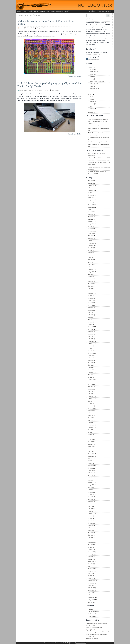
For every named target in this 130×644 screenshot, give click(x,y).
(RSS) (97, 59)
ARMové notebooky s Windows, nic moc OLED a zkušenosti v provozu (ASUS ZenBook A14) (98, 121)
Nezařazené (91, 112)
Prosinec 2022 (91, 205)
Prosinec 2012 (91, 454)
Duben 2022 (91, 214)
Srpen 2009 (91, 550)
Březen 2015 (91, 389)
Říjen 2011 (90, 487)
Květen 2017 (91, 329)
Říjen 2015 (90, 375)
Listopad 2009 (91, 542)
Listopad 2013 (91, 427)
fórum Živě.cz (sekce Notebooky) (94, 628)
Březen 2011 (91, 504)
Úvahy (38, 28)
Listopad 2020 (91, 245)
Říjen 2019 (90, 274)
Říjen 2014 (90, 401)
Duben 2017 (91, 332)
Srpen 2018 (91, 298)
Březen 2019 (91, 284)
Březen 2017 (91, 334)
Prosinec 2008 (91, 569)
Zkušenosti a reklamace (43, 90)
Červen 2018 (91, 303)
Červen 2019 (91, 279)
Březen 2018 (91, 310)
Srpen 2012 (91, 463)
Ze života (92, 102)
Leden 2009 (91, 566)
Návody (92, 74)
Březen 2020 (91, 262)
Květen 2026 (91, 181)
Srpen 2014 (91, 406)
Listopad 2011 (91, 485)
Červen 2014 (91, 411)
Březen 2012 (91, 475)
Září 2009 (90, 547)
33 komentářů (47, 28)
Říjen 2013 (90, 430)
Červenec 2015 (91, 380)
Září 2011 (90, 490)
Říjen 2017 (90, 320)
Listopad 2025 (91, 186)
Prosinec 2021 (91, 222)
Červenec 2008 (91, 581)
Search (108, 16)
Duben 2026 (91, 183)
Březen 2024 (91, 198)
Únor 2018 (90, 313)
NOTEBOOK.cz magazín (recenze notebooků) (97, 623)
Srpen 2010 (91, 521)
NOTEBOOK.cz (45, 11)
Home (19, 11)
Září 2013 (90, 432)
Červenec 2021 (91, 231)
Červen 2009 (91, 554)
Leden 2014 (91, 423)
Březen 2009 (91, 562)
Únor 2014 (90, 420)
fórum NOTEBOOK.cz (91, 626)
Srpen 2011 (90, 492)
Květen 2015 (91, 384)
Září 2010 (90, 518)
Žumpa (91, 91)
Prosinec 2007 (91, 597)
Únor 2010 (90, 535)
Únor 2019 (90, 286)
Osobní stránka (34, 11)
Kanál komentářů (92, 614)
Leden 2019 (91, 289)
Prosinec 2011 (91, 483)
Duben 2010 (91, 530)
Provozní (92, 109)
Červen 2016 (91, 356)
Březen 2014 (91, 418)
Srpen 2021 (91, 229)
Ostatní (90, 94)
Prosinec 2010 (91, 511)
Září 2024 (90, 193)
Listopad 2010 (91, 514)
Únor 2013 (90, 449)
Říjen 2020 (90, 248)
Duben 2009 (91, 559)
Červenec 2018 (91, 301)
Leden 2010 (91, 538)
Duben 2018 (91, 308)
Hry (91, 97)
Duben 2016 (91, 360)
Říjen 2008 (90, 574)
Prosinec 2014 (91, 396)
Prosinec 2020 (91, 243)
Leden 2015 (91, 394)
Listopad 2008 (91, 571)
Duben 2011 (91, 502)
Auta (91, 99)
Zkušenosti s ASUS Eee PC (92, 639)
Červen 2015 (91, 382)
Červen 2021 (91, 234)
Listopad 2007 (91, 600)
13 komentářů (55, 90)
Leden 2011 (91, 509)
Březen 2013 (91, 447)
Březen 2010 (91, 533)
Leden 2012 (91, 480)
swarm (90, 119)
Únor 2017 (90, 336)
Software (92, 104)
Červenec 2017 (91, 327)
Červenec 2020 (91, 253)
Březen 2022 (91, 217)
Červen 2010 (91, 526)
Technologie (93, 84)
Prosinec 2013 (91, 425)
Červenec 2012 (91, 466)
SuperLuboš (91, 137)
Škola (91, 106)
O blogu (25, 11)
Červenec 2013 (91, 437)
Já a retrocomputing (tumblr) (60, 11)
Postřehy (92, 79)
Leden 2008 (91, 595)
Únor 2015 (90, 392)
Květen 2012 (91, 471)
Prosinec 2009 (91, 540)
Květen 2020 (91, 258)
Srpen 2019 (91, 277)
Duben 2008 (91, 588)
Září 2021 (90, 226)
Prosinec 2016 (91, 341)
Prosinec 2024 (91, 190)
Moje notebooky (94, 89)
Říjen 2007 (90, 602)
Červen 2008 (91, 583)
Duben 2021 (91, 238)
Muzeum (92, 69)
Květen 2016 (91, 358)
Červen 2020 (91, 255)
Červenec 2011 (91, 494)
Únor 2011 (90, 507)
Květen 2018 (91, 305)
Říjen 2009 (90, 545)
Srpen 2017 (91, 325)
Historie (92, 77)
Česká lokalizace (92, 616)
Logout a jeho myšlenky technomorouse (96, 630)
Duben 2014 (91, 416)
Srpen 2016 (91, 351)
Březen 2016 (91, 363)
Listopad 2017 (91, 317)
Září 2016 (90, 348)
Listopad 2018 (91, 293)
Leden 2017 (91, 339)
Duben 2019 (91, 281)
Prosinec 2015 (91, 370)
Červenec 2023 (91, 202)
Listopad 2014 (91, 399)
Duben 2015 (91, 387)
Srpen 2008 (91, 578)
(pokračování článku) (75, 76)
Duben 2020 (91, 260)
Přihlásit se (91, 609)
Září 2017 (90, 322)
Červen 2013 (91, 439)
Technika (90, 67)
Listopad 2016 (91, 344)
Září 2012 (90, 461)
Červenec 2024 (91, 195)
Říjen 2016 (90, 346)
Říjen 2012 (90, 459)
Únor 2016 (90, 365)
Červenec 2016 (91, 353)
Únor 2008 (90, 593)
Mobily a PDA (93, 72)
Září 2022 (90, 210)
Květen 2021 (91, 236)
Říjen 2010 (90, 516)
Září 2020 (90, 250)
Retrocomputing (91, 59)
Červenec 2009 (91, 552)
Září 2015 (90, 377)
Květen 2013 (91, 442)
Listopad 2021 (91, 224)
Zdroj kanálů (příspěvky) (94, 612)
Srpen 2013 (91, 435)
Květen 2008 (91, 585)
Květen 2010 (91, 528)
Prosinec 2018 (91, 291)
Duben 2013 (91, 444)
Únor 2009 (90, 564)
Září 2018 (90, 296)
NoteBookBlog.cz (97, 55)
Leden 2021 (91, 241)
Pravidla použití (81, 643)
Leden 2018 (91, 315)
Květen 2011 (91, 499)
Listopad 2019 (91, 272)
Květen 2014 (91, 413)
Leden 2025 (91, 188)
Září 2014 (90, 404)
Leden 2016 (91, 368)
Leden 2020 (91, 267)
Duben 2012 (91, 473)
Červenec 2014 (91, 408)
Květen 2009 (91, 557)
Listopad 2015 (91, 372)
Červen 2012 (91, 468)
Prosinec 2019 (91, 269)
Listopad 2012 (91, 456)
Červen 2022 (91, 212)
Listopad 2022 (91, 207)
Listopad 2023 (91, 200)
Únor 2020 (90, 265)
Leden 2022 (91, 219)
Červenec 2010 (91, 523)
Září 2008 (90, 576)
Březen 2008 (91, 590)
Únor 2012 (90, 478)
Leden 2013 (91, 451)
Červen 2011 (91, 497)
